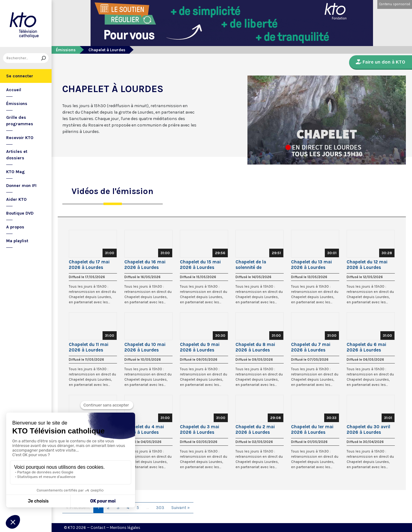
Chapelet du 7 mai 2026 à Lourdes (311, 347)
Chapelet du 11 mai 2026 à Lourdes (89, 347)
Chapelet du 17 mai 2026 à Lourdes (89, 265)
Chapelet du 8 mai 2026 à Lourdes (255, 347)
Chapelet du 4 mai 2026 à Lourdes (144, 429)
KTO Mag (16, 172)
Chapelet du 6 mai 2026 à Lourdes (366, 347)
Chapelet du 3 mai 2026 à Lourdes (200, 429)
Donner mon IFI (21, 186)
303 (160, 508)
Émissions (17, 104)
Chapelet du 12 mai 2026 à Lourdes (367, 265)
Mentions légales (125, 528)
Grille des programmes (20, 121)
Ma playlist (17, 241)
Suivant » (181, 508)
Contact (98, 528)
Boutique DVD (20, 213)
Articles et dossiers (17, 155)
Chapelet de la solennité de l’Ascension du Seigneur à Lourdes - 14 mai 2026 (258, 265)
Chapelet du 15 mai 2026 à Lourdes (200, 265)
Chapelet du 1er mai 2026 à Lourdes (312, 429)
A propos (15, 227)
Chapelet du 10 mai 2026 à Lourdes (145, 347)
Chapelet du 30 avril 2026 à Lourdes (368, 429)
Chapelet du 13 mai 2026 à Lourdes (311, 265)
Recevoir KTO (20, 138)
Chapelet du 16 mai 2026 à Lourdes (145, 265)
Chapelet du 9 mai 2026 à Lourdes (200, 347)
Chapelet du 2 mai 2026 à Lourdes (255, 429)
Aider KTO (16, 199)
